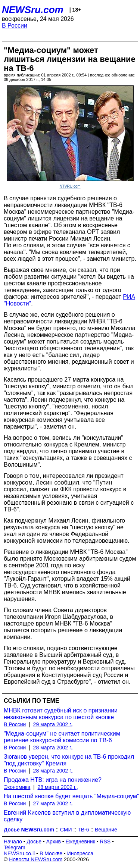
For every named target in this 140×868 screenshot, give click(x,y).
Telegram (15, 847)
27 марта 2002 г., (54, 803)
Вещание (106, 830)
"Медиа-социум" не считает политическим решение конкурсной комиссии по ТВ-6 (62, 737)
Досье (34, 842)
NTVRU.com (70, 186)
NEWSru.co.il (19, 853)
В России (15, 26)
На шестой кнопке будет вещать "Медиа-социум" (71, 796)
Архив (54, 842)
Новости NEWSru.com (36, 859)
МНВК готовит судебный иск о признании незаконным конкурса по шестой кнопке (61, 714)
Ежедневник (80, 842)
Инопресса (80, 853)
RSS (105, 842)
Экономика (17, 787)
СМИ (66, 830)
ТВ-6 (83, 830)
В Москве (51, 853)
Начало (13, 842)
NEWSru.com (33, 10)
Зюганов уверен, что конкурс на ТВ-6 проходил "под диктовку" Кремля (69, 760)
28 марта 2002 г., (54, 748)
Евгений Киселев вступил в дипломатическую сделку (67, 816)
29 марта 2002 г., (54, 724)
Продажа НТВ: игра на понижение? (53, 780)
